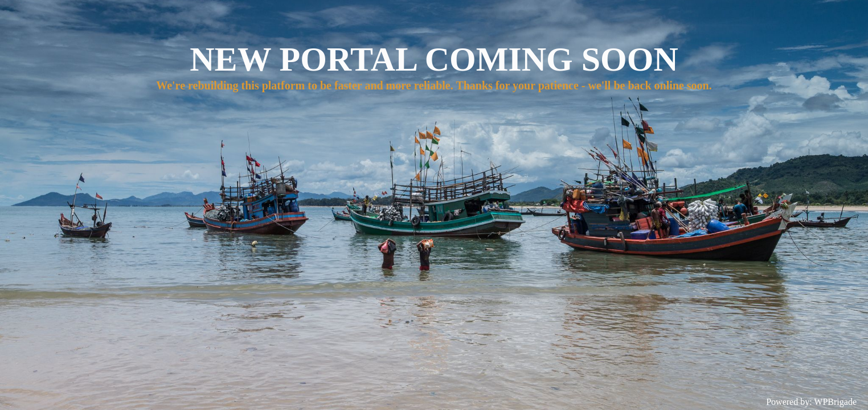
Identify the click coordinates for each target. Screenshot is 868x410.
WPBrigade (835, 402)
